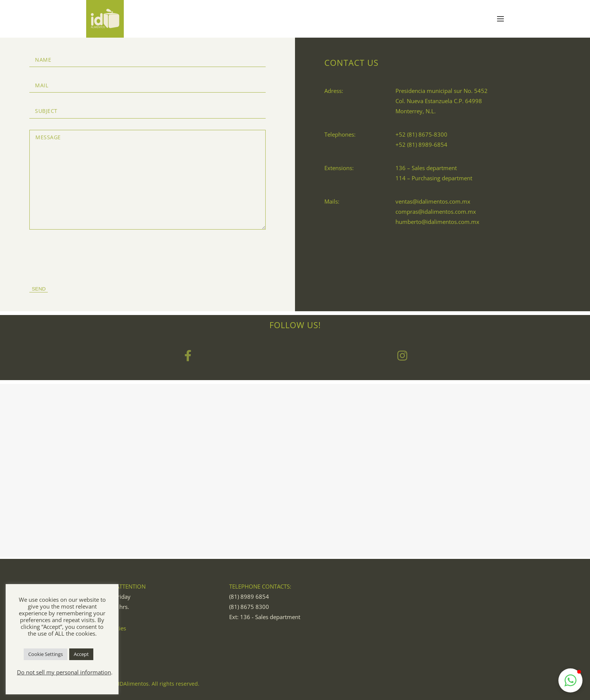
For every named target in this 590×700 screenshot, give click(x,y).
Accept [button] (81, 654)
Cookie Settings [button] (46, 654)
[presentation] (87, 256)
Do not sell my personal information (64, 672)
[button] (570, 680)
